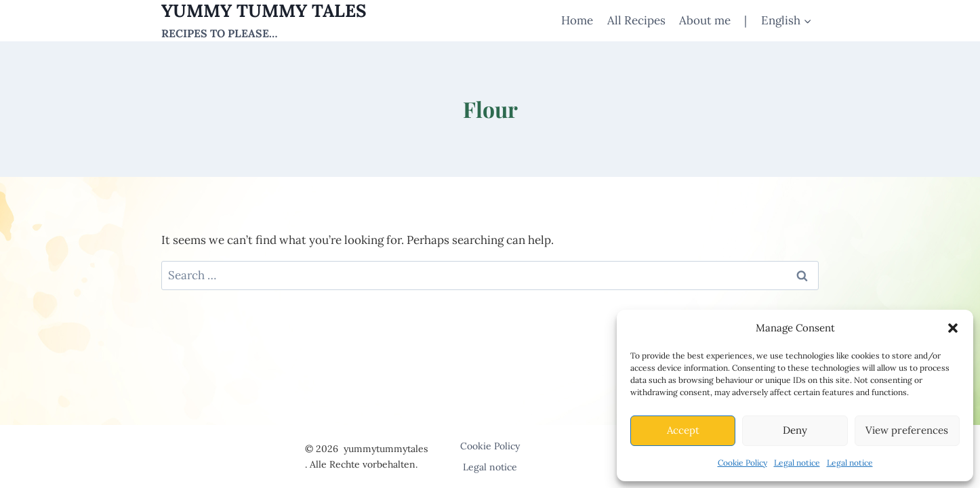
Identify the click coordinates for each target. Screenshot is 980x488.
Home (577, 20)
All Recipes (636, 20)
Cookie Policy (742, 463)
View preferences (907, 430)
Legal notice (797, 463)
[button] (953, 328)
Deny (795, 430)
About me (705, 20)
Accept (683, 430)
